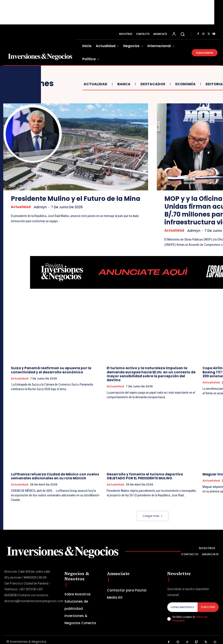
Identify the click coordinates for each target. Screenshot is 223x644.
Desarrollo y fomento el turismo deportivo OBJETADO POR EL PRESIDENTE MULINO (143, 472)
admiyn (41, 215)
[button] (182, 34)
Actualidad (95, 84)
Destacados (152, 84)
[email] (182, 603)
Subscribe (208, 603)
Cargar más (153, 512)
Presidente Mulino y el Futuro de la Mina (68, 203)
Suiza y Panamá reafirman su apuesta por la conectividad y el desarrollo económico (50, 370)
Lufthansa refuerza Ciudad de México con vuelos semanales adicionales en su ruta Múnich (54, 472)
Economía (185, 84)
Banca (123, 84)
